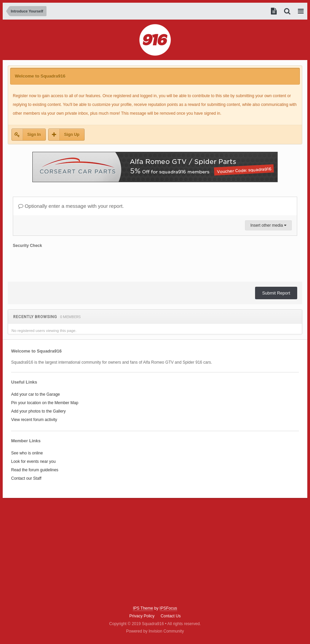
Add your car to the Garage (36, 394)
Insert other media (268, 225)
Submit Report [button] (276, 293)
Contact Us (171, 616)
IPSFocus (168, 608)
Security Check (27, 246)
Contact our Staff (26, 478)
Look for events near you (33, 461)
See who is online (27, 453)
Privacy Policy (142, 616)
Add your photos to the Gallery (38, 411)
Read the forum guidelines (35, 470)
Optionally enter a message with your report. (71, 206)
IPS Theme (143, 608)
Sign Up (72, 135)
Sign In (34, 135)
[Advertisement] (155, 552)
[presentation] (64, 263)
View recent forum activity (34, 420)
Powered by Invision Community (155, 631)
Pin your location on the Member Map (45, 403)
